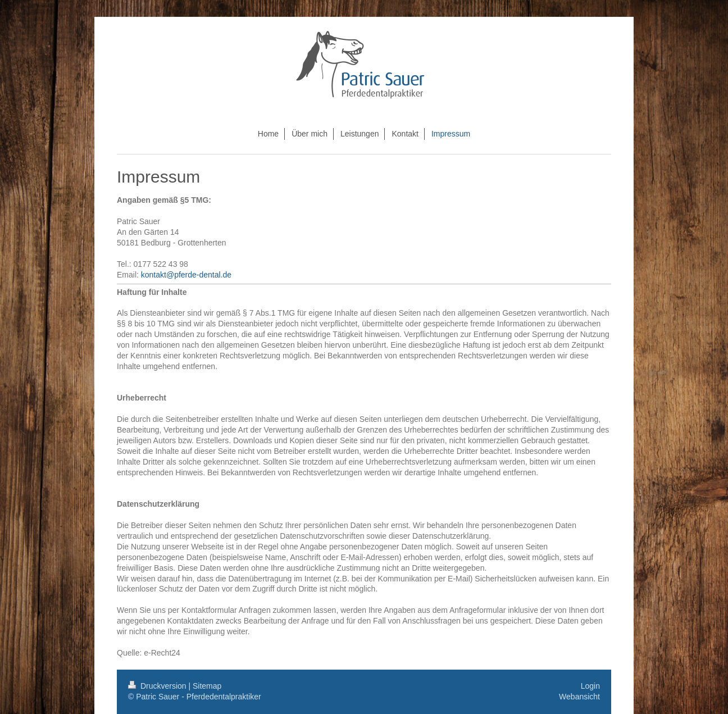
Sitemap (207, 686)
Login (590, 686)
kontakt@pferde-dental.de (186, 275)
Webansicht (579, 697)
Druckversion (158, 686)
